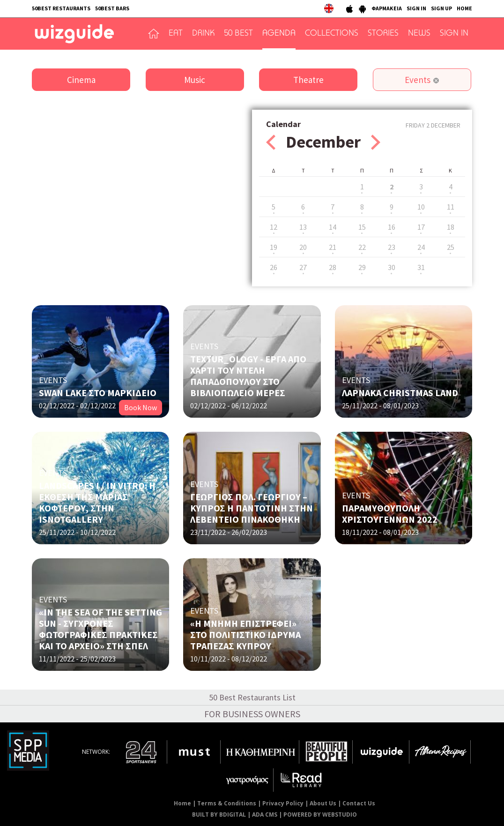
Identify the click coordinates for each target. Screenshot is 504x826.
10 (421, 207)
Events (418, 80)
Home (182, 803)
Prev (271, 142)
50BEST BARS (112, 8)
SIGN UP (441, 8)
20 (303, 247)
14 (333, 227)
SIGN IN (416, 8)
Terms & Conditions (227, 803)
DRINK (203, 34)
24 (421, 247)
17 (421, 227)
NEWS (419, 34)
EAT (176, 34)
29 (362, 267)
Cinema (81, 80)
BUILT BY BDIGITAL (219, 815)
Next (376, 142)
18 (451, 227)
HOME (464, 8)
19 (274, 247)
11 (451, 207)
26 (274, 267)
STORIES (383, 34)
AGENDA (279, 34)
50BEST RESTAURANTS (61, 8)
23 (392, 247)
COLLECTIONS (332, 34)
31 (421, 267)
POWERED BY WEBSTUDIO (320, 815)
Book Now (141, 407)
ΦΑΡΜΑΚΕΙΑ (387, 8)
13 (303, 227)
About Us (323, 803)
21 (333, 247)
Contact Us (359, 803)
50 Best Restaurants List (252, 697)
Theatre (308, 80)
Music (195, 80)
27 (303, 267)
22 (362, 247)
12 (274, 227)
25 (451, 247)
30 (392, 267)
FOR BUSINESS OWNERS (252, 714)
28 (333, 267)
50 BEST (238, 34)
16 (392, 227)
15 (362, 227)
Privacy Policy (283, 803)
